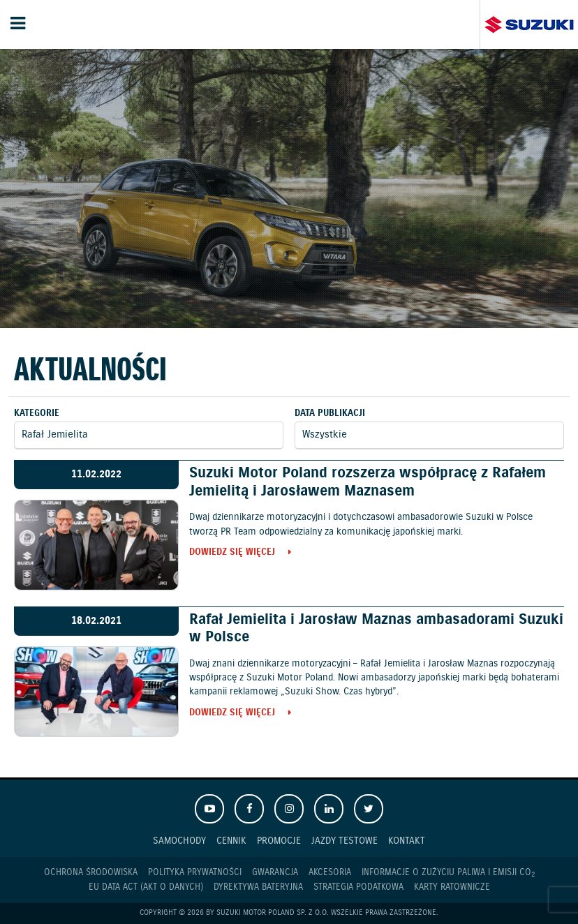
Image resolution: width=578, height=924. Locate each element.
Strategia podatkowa (358, 887)
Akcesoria (330, 873)
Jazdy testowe (344, 841)
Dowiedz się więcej (232, 553)
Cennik (231, 841)
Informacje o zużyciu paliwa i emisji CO (448, 873)
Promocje (279, 841)
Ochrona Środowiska (91, 873)
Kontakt (407, 841)
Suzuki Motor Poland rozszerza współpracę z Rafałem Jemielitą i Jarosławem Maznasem (368, 482)
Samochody (179, 841)
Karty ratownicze (452, 887)
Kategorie (37, 413)
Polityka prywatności (195, 873)
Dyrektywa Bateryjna (258, 887)
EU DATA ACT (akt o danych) (146, 887)
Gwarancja (275, 873)
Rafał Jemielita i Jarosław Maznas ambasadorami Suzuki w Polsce (376, 628)
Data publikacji (330, 413)
